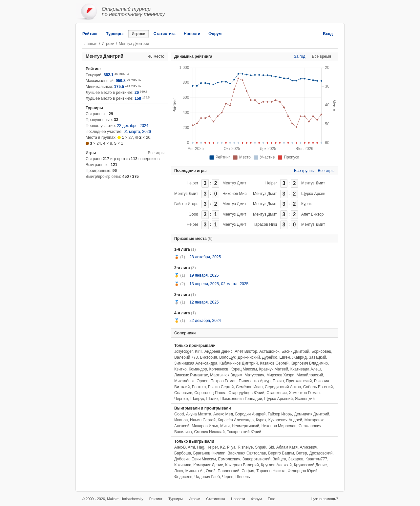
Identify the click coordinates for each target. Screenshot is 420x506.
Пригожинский (299, 381)
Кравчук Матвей (273, 369)
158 (138, 98)
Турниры (115, 34)
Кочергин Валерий (242, 465)
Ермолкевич (229, 459)
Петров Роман (224, 381)
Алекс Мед (223, 414)
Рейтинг (90, 34)
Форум (215, 34)
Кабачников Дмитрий (239, 363)
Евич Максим (204, 459)
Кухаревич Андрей (285, 420)
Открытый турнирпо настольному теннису (133, 12)
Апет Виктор (312, 214)
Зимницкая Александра (196, 363)
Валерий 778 (186, 357)
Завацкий (317, 357)
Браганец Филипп (209, 453)
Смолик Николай (209, 432)
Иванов (181, 420)
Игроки (138, 34)
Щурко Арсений (315, 194)
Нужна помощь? (324, 499)
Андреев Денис (219, 351)
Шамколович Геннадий (241, 399)
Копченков (219, 369)
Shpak (261, 447)
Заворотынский (256, 459)
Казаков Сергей (274, 363)
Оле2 (211, 471)
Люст (179, 471)
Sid (271, 447)
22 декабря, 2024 (133, 126)
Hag (200, 447)
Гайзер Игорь (186, 204)
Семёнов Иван (249, 387)
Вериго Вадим (281, 453)
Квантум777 (316, 459)
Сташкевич (277, 393)
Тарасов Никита (268, 224)
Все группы (304, 171)
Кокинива (183, 465)
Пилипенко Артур (254, 381)
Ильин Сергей (203, 420)
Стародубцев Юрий (246, 393)
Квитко (180, 369)
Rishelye (245, 447)
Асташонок (269, 351)
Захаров (296, 459)
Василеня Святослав (247, 453)
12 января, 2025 (204, 302)
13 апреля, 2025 (204, 284)
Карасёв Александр (236, 420)
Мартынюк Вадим (226, 375)
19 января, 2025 (204, 275)
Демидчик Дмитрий (312, 414)
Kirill (199, 351)
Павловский (228, 471)
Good (193, 214)
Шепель (243, 477)
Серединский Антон (283, 387)
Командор (198, 369)
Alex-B (180, 447)
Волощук (227, 357)
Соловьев (183, 393)
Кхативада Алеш (306, 369)
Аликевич (309, 447)
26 (137, 93)
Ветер (302, 453)
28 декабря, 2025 (205, 257)
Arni (191, 447)
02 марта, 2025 (235, 284)
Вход (328, 34)
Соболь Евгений (318, 387)
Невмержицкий (246, 426)
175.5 (119, 87)
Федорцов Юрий (303, 471)
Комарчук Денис (208, 465)
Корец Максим (243, 369)
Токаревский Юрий (244, 432)
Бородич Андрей (251, 414)
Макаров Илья (205, 426)
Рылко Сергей (221, 387)
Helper (192, 183)
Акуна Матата (199, 414)
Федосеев (183, 477)
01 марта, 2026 (137, 132)
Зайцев (279, 459)
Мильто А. (195, 471)
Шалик (212, 399)
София (248, 471)
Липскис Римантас (191, 375)
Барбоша (183, 453)
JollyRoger (183, 351)
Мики (225, 426)
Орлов (202, 381)
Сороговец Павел (210, 393)
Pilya (231, 447)
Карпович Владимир (309, 363)
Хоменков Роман (304, 393)
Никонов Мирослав (240, 194)
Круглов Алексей (276, 465)
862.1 (109, 75)
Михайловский (310, 375)
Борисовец (321, 351)
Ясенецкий (305, 399)
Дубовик (182, 459)
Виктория (208, 357)
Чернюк (181, 399)
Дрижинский (249, 357)
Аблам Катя (287, 447)
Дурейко (270, 357)
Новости (192, 34)
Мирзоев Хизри (280, 375)
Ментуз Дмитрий (238, 183)
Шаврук (197, 399)
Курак (306, 204)
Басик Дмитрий (295, 351)
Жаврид (299, 357)
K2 (222, 447)
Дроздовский (321, 453)
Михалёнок (184, 381)
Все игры (156, 153)
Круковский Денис (310, 465)
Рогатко (199, 387)
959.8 (121, 81)
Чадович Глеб (207, 477)
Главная (90, 44)
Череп (228, 477)
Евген (285, 357)
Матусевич (254, 375)
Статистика (165, 34)
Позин (278, 381)
